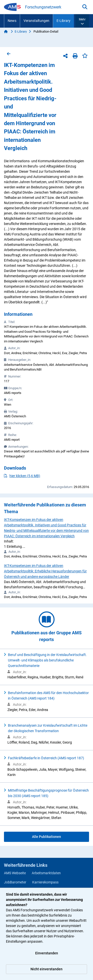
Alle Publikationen (46, 837)
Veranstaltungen (36, 21)
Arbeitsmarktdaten (46, 873)
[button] (82, 21)
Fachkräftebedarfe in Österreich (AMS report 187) (46, 758)
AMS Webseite (15, 873)
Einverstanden (47, 953)
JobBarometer (15, 882)
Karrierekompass (45, 882)
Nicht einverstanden (46, 969)
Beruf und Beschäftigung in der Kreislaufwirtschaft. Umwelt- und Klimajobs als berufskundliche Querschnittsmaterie (47, 660)
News (12, 21)
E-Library (63, 21)
